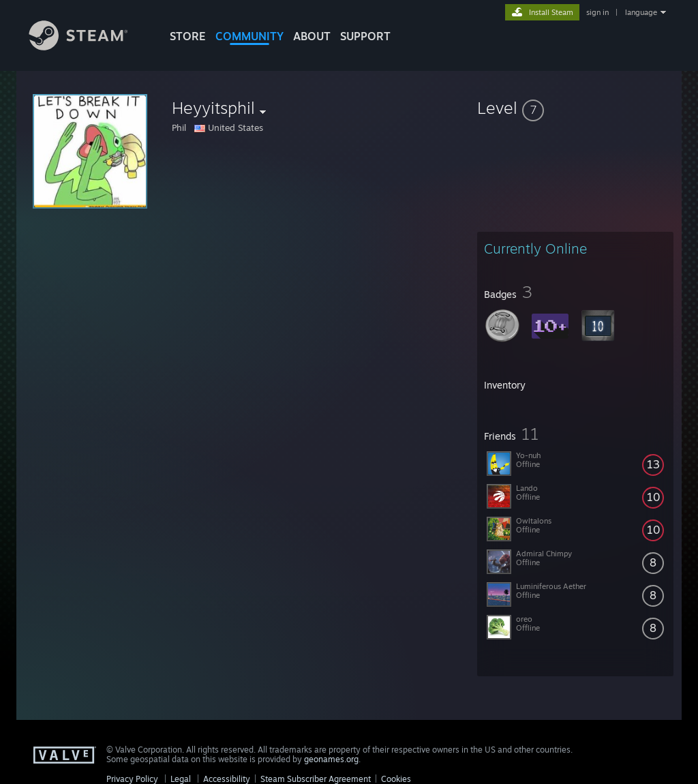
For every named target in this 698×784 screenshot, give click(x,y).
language (641, 12)
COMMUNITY (249, 36)
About (312, 36)
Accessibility (227, 779)
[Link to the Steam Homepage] (89, 47)
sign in (597, 12)
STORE (188, 36)
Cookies (396, 779)
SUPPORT (365, 36)
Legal (181, 779)
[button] (575, 108)
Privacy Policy (132, 779)
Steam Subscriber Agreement (316, 779)
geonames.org (331, 759)
